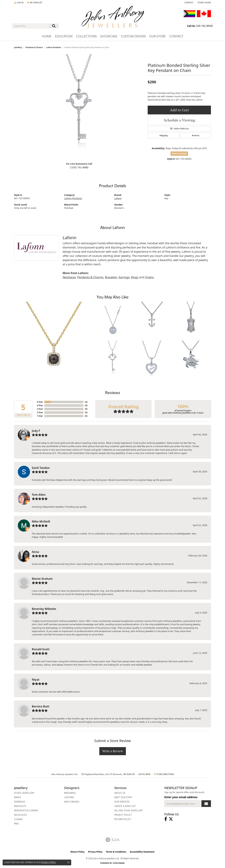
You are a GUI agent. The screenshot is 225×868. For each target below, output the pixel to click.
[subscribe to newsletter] (206, 804)
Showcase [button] (109, 36)
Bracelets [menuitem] (20, 806)
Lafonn (118, 198)
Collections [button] (86, 36)
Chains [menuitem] (18, 819)
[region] (79, 107)
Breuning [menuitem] (70, 793)
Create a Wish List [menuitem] (125, 806)
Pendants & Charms (34, 47)
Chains (149, 277)
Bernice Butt (41, 706)
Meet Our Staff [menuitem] (123, 797)
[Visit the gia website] (112, 840)
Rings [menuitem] (17, 797)
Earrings (124, 277)
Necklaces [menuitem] (20, 815)
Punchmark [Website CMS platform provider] (119, 863)
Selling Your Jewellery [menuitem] (129, 810)
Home (47, 36)
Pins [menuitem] (16, 824)
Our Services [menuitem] (122, 802)
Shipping (164, 135)
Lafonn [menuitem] (69, 797)
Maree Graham (42, 579)
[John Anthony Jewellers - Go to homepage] (113, 19)
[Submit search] (54, 26)
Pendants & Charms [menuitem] (26, 810)
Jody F (36, 431)
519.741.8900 (144, 774)
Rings (135, 277)
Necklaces (69, 277)
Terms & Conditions (116, 852)
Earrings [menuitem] (20, 802)
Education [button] (64, 36)
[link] (189, 3)
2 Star (40, 412)
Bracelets (111, 277)
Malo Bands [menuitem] (72, 802)
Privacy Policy (95, 852)
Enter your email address (181, 797)
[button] (19, 3)
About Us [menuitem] (120, 793)
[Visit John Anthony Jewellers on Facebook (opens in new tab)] (166, 819)
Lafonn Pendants (54, 47)
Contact (176, 36)
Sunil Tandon (41, 468)
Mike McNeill (41, 521)
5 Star (40, 402)
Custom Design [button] (133, 36)
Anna (35, 552)
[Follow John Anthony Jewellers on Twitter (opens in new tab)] (171, 819)
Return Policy (78, 852)
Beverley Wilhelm (44, 609)
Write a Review (113, 751)
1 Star (40, 416)
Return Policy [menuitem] (123, 819)
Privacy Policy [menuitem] (123, 815)
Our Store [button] (157, 36)
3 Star (40, 409)
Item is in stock (179, 153)
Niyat (36, 680)
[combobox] (31, 26)
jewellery (18, 47)
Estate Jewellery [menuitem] (24, 793)
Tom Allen (39, 495)
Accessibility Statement (142, 852)
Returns (196, 135)
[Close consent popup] (68, 862)
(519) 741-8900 (79, 167)
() (86, 402)
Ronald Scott (41, 649)
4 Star (40, 405)
